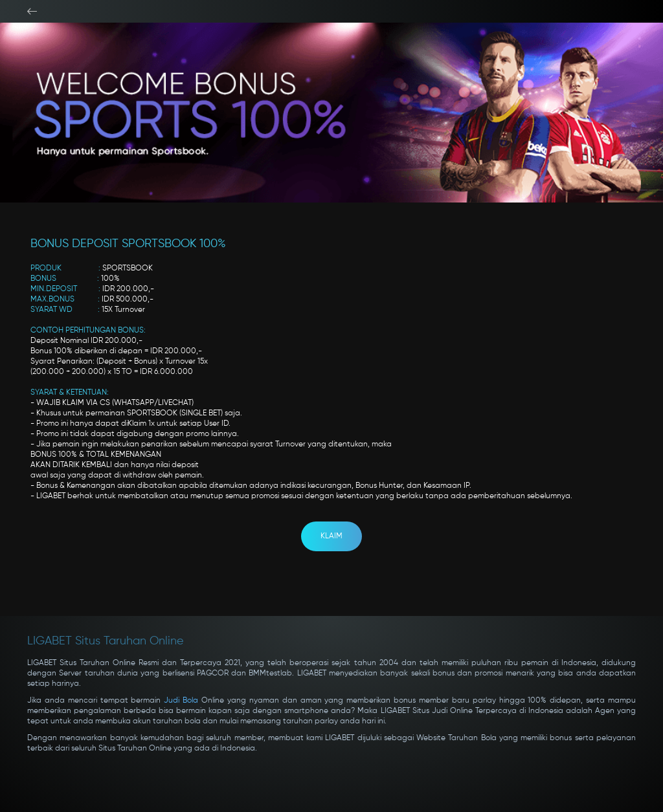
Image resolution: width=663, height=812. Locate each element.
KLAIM (331, 536)
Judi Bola (181, 701)
